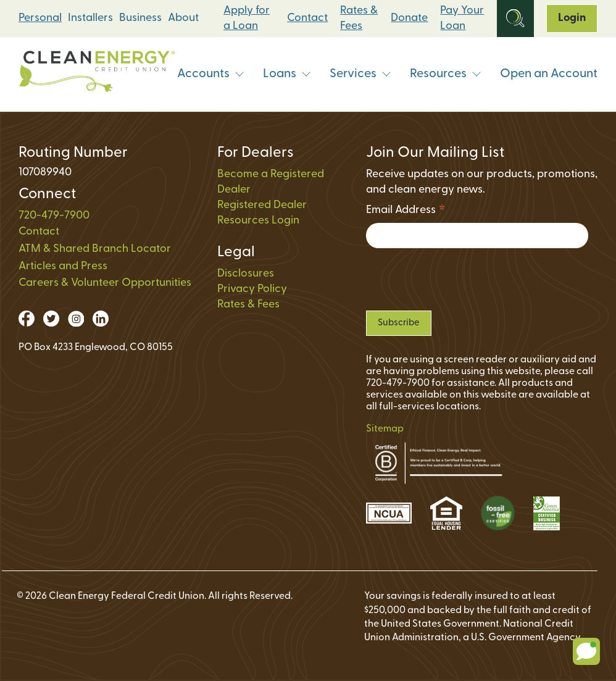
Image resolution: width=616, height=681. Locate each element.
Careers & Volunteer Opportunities (105, 283)
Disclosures (246, 274)
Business (140, 18)
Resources (446, 74)
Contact (307, 18)
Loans (287, 74)
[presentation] (460, 279)
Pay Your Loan (462, 19)
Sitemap (385, 429)
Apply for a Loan (247, 19)
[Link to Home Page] (97, 74)
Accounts (211, 74)
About (183, 18)
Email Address (406, 212)
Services (360, 74)
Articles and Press (63, 266)
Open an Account (549, 74)
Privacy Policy (252, 289)
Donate (409, 18)
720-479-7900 (54, 216)
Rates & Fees (359, 19)
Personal (40, 18)
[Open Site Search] (515, 19)
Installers (90, 18)
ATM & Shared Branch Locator (95, 249)
